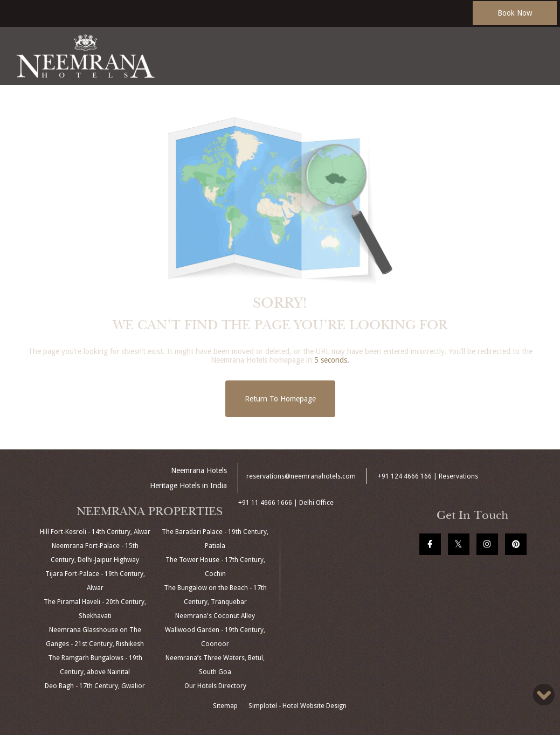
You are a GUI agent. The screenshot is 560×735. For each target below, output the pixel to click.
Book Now (515, 13)
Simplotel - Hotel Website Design (298, 706)
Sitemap (225, 706)
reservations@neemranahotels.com (301, 476)
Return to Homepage (280, 399)
